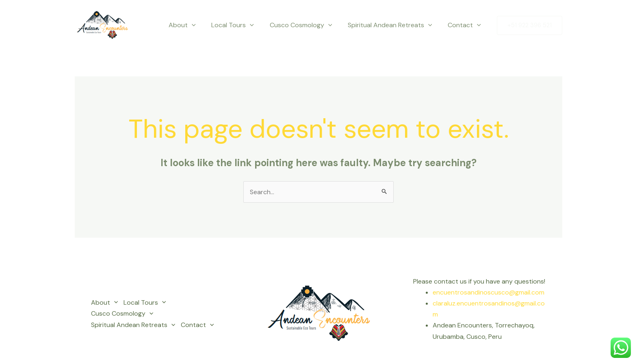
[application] (204, 25)
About (194, 25)
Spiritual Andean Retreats (394, 25)
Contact (466, 25)
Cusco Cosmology (308, 25)
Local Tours (242, 25)
